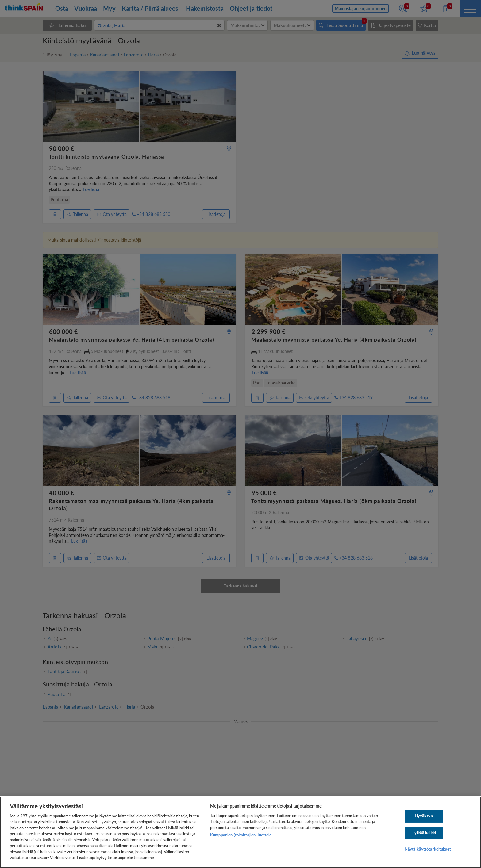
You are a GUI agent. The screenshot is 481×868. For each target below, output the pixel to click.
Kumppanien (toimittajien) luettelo (241, 835)
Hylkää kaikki (424, 833)
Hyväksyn (424, 816)
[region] (240, 832)
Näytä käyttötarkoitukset (428, 849)
